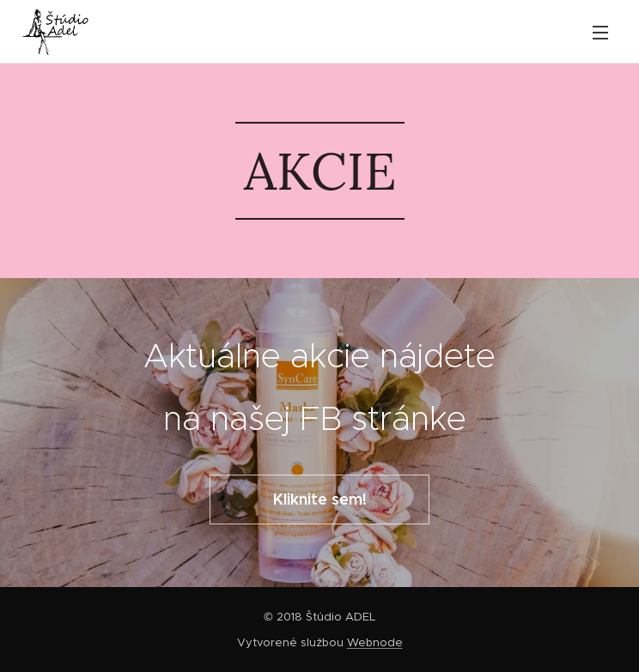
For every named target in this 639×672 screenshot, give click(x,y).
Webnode (375, 642)
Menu (600, 33)
